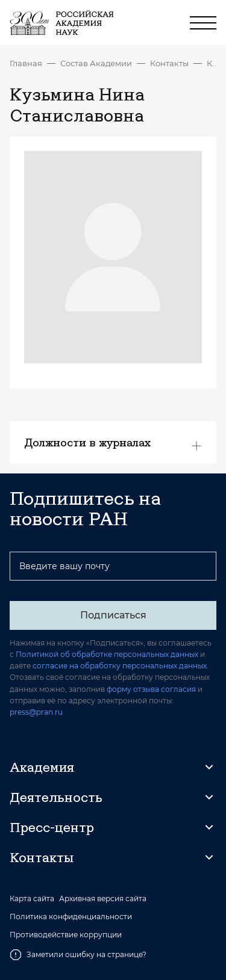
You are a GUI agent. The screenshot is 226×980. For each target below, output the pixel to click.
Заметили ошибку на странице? (78, 955)
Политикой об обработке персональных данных (107, 654)
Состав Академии (96, 63)
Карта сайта (32, 899)
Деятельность (56, 797)
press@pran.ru (36, 712)
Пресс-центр (52, 827)
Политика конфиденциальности (71, 917)
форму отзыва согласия (151, 689)
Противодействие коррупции (66, 935)
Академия (42, 767)
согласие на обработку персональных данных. (121, 666)
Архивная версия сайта (103, 899)
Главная (26, 63)
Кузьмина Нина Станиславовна (212, 63)
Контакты (169, 63)
